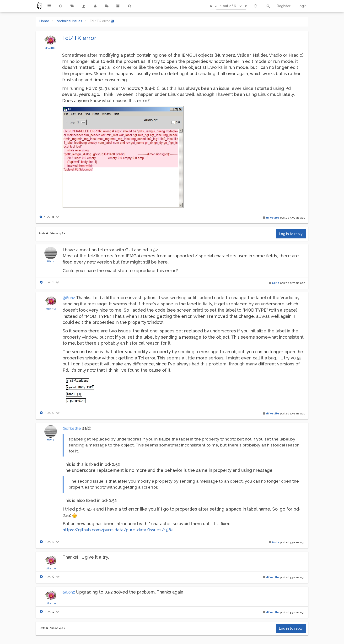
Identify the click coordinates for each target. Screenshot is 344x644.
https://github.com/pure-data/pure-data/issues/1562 (118, 530)
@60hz (69, 298)
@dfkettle (72, 428)
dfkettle (50, 48)
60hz (51, 261)
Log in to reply (291, 234)
